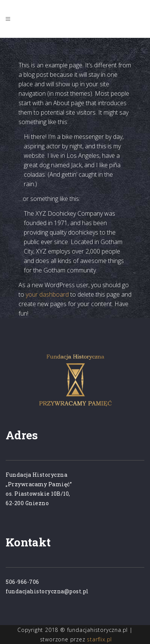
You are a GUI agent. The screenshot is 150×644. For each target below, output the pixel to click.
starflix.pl (99, 639)
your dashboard (47, 294)
